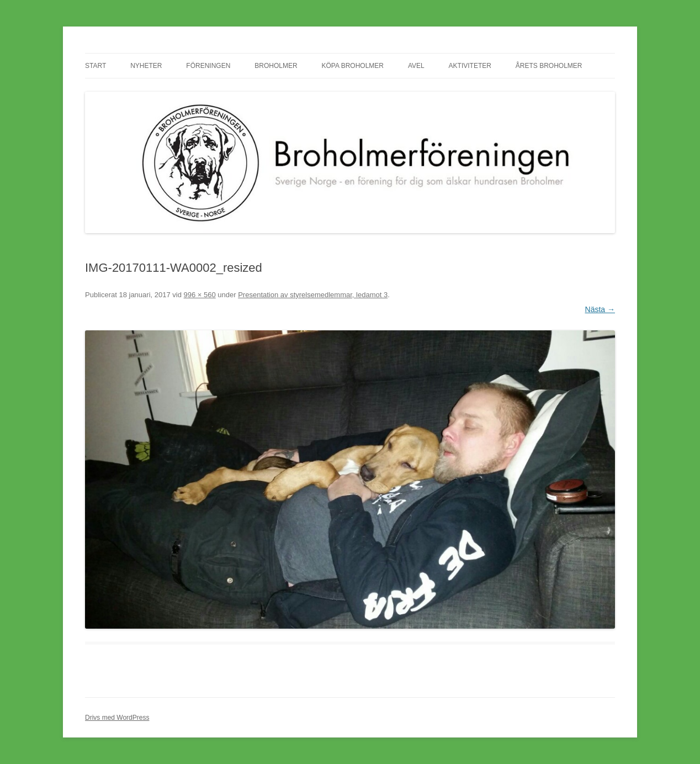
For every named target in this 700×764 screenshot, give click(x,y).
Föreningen (208, 66)
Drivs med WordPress (117, 718)
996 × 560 (200, 295)
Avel (416, 66)
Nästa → (600, 309)
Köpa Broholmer (353, 66)
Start (96, 66)
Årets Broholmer (549, 66)
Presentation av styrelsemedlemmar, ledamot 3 (313, 295)
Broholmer (276, 66)
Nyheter (146, 66)
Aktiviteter (470, 66)
